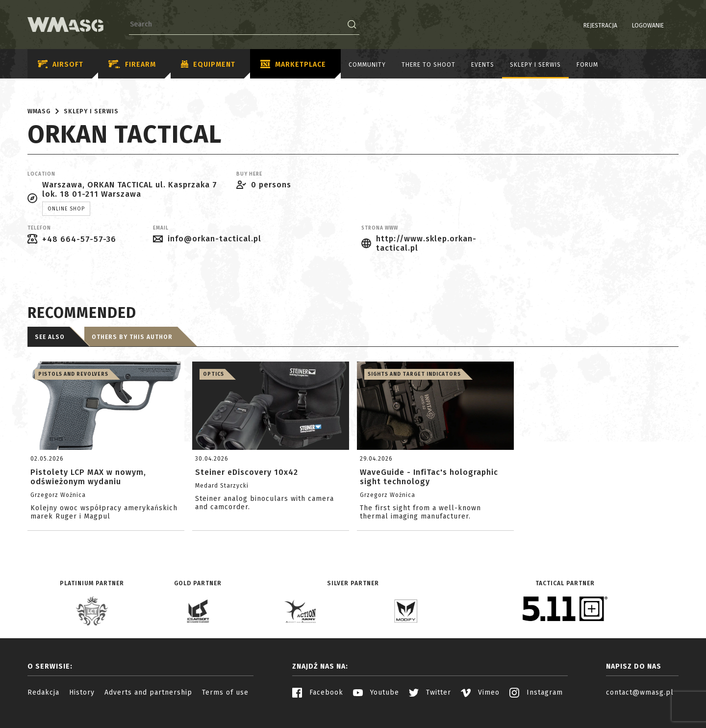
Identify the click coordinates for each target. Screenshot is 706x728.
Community (367, 65)
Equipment (208, 65)
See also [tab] (50, 337)
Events (483, 65)
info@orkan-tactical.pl (214, 239)
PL (660, 26)
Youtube (376, 692)
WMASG (39, 111)
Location (41, 174)
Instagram (536, 692)
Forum (587, 65)
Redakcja (43, 692)
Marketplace (293, 65)
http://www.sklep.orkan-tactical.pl (426, 243)
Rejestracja (575, 26)
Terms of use (225, 692)
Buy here (249, 174)
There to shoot (429, 65)
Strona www (380, 228)
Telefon (39, 228)
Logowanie (623, 26)
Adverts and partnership (148, 692)
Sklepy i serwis (535, 65)
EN (672, 26)
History (82, 692)
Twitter (430, 692)
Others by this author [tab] (132, 337)
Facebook (318, 692)
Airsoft (61, 65)
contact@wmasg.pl (640, 692)
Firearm (132, 65)
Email (161, 228)
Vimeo (480, 692)
